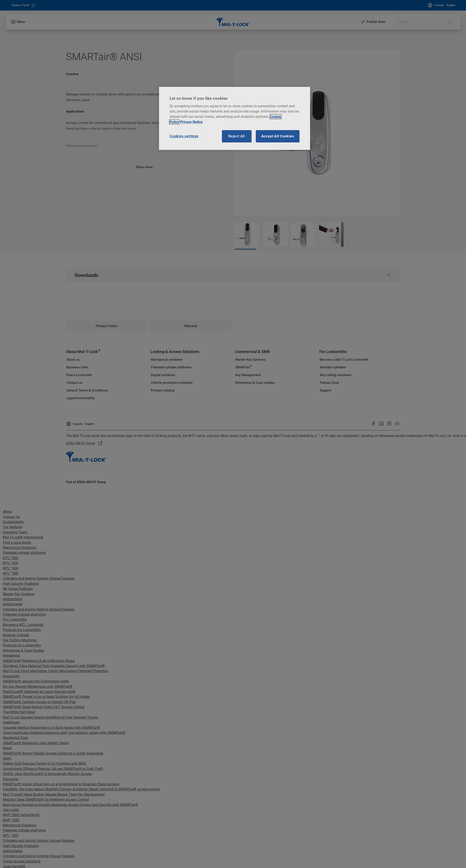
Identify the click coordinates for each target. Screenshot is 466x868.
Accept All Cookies (278, 136)
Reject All (237, 136)
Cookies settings (184, 136)
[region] (235, 118)
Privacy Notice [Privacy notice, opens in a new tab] (191, 122)
